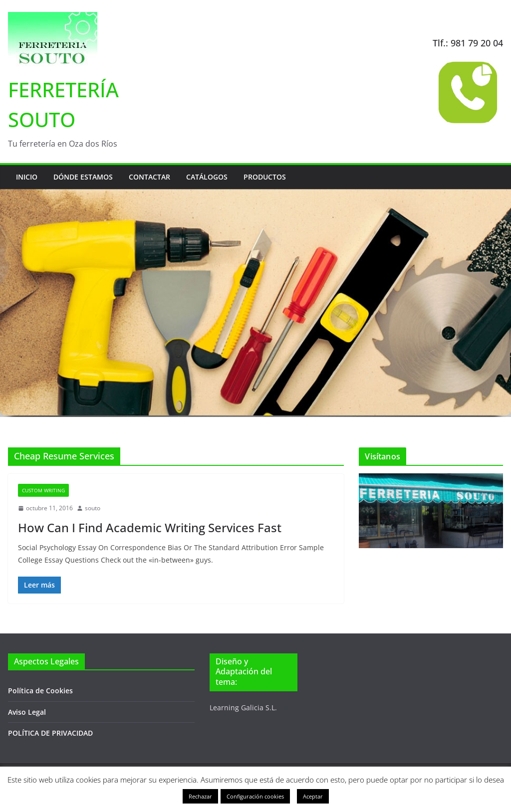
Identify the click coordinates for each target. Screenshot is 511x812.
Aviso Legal (27, 712)
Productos (265, 177)
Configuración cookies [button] (255, 796)
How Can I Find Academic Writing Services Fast (150, 527)
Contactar (149, 177)
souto (93, 508)
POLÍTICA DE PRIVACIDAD (50, 733)
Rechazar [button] (200, 796)
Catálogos (207, 177)
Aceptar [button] (313, 796)
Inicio (27, 177)
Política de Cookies (40, 691)
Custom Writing (43, 490)
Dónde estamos (83, 177)
